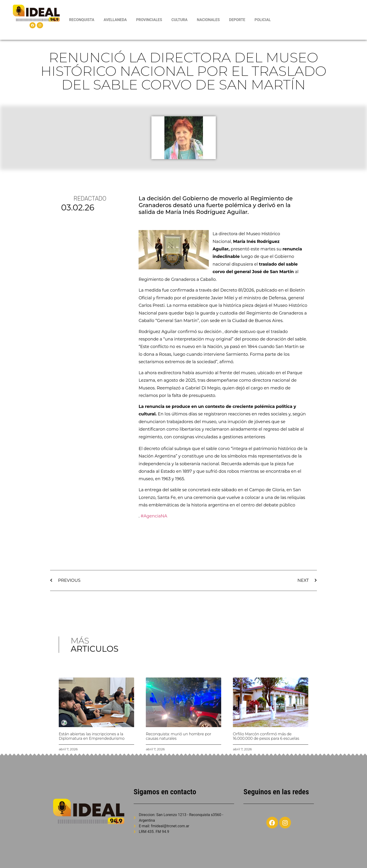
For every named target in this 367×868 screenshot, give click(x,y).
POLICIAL (263, 20)
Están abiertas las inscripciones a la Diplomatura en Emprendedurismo (92, 736)
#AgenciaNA (154, 516)
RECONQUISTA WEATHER (317, 20)
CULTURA (179, 20)
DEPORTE (237, 20)
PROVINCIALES (149, 20)
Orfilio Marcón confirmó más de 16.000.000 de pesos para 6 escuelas (266, 736)
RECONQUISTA (82, 20)
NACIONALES (208, 20)
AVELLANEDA (115, 20)
